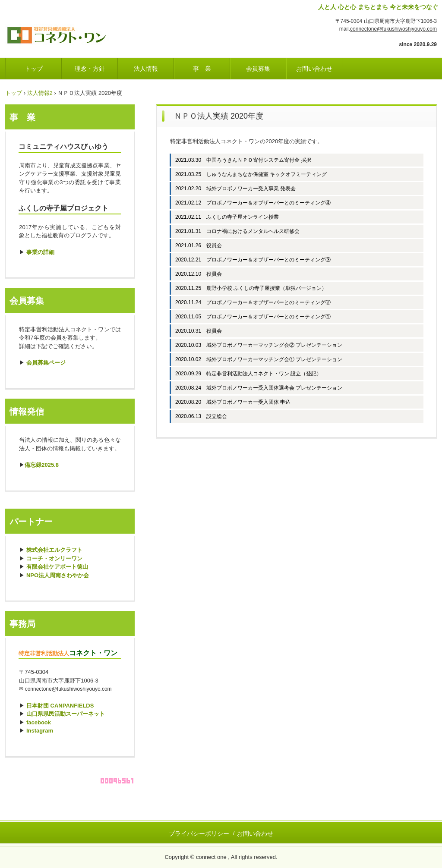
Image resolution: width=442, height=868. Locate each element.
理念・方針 (90, 69)
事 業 (202, 69)
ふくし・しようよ (65, 33)
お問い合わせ (314, 69)
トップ (34, 69)
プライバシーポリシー (199, 833)
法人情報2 (40, 93)
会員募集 (258, 69)
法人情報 (146, 69)
